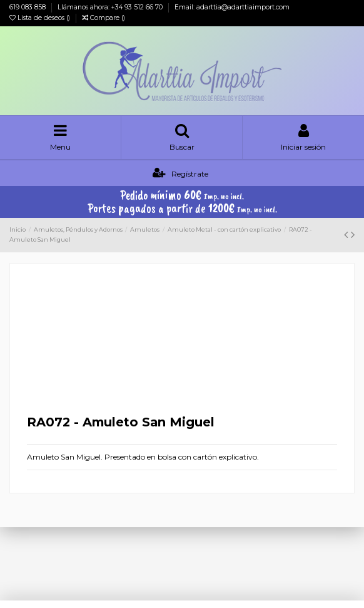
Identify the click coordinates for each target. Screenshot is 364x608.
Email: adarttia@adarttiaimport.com (232, 7)
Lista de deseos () (41, 18)
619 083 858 (28, 7)
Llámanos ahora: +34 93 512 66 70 (111, 7)
